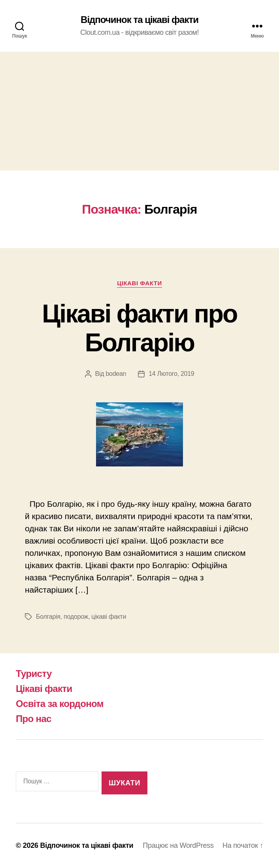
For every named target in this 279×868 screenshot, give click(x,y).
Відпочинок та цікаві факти (139, 20)
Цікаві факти (139, 283)
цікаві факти (109, 617)
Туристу (34, 674)
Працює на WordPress (178, 845)
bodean (116, 374)
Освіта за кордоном (60, 704)
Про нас (34, 719)
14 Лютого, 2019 (171, 374)
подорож (76, 617)
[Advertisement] (139, 111)
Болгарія (48, 617)
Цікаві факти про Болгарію (139, 328)
